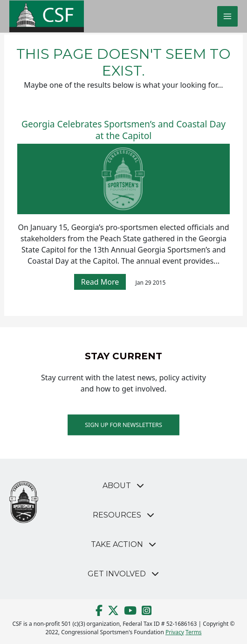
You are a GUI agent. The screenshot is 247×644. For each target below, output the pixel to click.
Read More (100, 282)
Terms (194, 632)
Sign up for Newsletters (123, 424)
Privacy (175, 632)
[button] (124, 486)
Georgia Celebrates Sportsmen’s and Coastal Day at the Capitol (123, 130)
